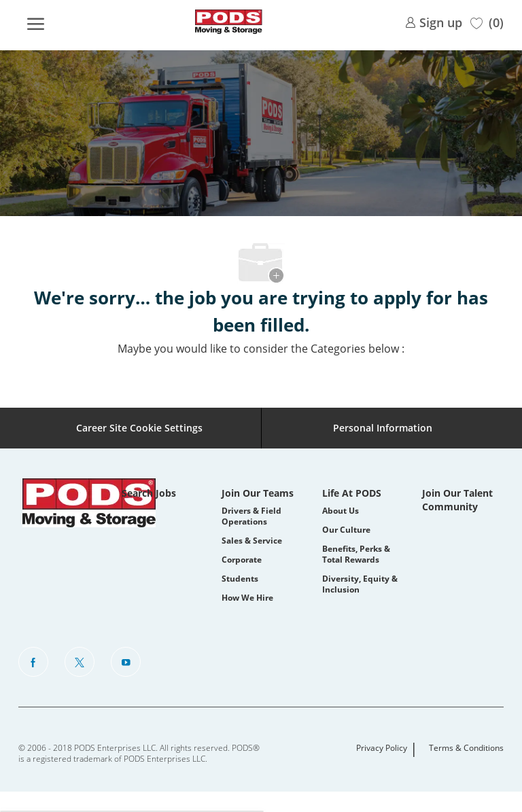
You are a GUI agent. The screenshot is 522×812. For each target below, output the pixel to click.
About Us (341, 511)
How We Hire (247, 598)
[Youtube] (126, 662)
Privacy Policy (382, 748)
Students (240, 579)
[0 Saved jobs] (487, 21)
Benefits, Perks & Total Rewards (356, 554)
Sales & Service (252, 541)
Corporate (242, 560)
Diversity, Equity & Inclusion (360, 584)
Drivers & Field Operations (251, 516)
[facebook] (33, 662)
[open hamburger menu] (35, 22)
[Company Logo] (228, 22)
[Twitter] (80, 662)
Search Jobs (149, 493)
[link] (434, 21)
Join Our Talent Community (457, 500)
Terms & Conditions (466, 748)
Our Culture (346, 530)
